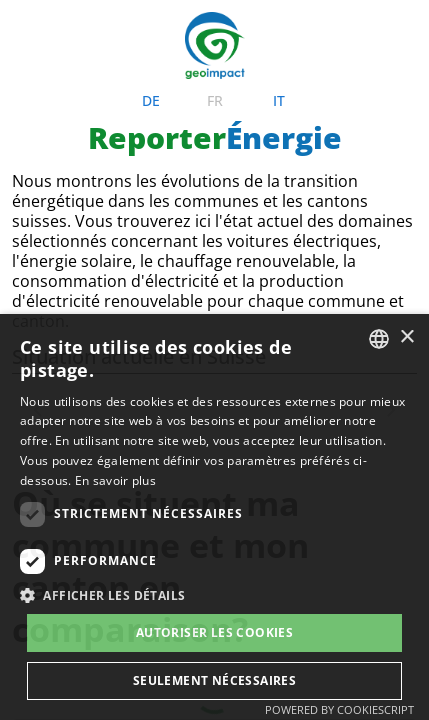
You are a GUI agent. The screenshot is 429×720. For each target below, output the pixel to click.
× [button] (406, 337)
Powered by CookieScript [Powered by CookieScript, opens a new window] (339, 709)
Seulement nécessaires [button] (214, 680)
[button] (214, 595)
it (279, 50)
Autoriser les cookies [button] (214, 632)
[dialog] (214, 517)
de (151, 50)
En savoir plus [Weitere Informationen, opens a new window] (115, 480)
